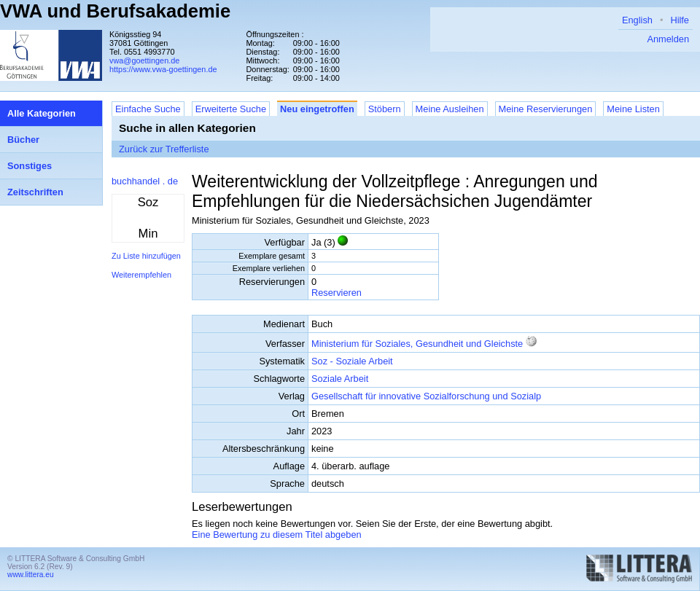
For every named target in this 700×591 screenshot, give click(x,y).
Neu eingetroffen (317, 109)
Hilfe (680, 20)
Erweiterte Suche (231, 109)
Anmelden (668, 39)
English (637, 20)
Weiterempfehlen (141, 275)
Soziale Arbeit (340, 379)
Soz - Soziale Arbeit (352, 361)
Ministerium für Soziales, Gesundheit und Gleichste (417, 344)
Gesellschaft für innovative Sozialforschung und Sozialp (426, 396)
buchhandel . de (145, 181)
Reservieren (337, 293)
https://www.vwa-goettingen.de (163, 69)
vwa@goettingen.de (144, 60)
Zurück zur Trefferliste (164, 149)
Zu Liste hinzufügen (146, 256)
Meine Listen (633, 109)
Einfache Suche (148, 109)
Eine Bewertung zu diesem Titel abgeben (277, 535)
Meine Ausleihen (450, 109)
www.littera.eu (31, 575)
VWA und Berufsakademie (115, 11)
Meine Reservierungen (546, 109)
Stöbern (385, 109)
